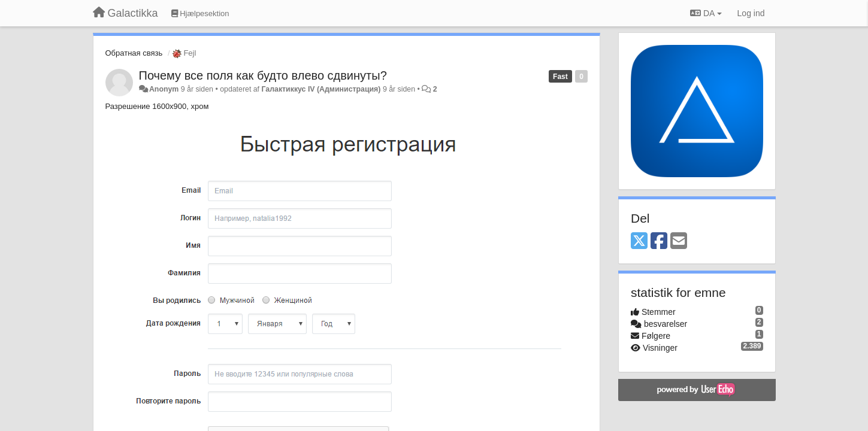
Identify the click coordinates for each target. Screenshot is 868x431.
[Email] (679, 242)
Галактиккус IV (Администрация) (321, 89)
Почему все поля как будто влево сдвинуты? (263, 75)
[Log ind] (751, 13)
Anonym (164, 89)
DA (706, 13)
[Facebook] (659, 242)
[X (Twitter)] (639, 242)
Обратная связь (134, 53)
